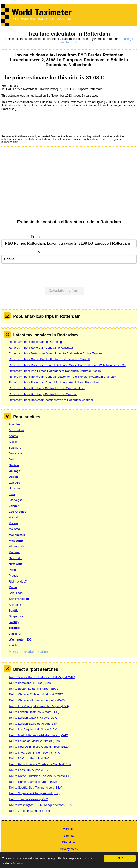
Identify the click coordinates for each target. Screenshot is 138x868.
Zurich (13, 645)
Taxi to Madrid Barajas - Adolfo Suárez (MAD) (38, 735)
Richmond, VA (18, 581)
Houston (14, 488)
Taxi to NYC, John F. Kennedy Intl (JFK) (35, 753)
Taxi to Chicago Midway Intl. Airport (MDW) (37, 700)
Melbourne (16, 541)
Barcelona (15, 453)
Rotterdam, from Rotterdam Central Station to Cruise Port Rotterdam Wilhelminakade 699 (67, 365)
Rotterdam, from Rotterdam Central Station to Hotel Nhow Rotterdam (54, 382)
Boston (14, 465)
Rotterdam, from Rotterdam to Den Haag (35, 342)
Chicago (14, 471)
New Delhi (15, 558)
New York (15, 564)
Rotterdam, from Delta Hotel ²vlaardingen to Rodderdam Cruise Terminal (56, 353)
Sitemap (69, 836)
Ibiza (12, 494)
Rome (13, 587)
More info (19, 863)
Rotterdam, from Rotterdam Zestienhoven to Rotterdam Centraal (51, 400)
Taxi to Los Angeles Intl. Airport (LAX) (33, 729)
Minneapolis (17, 546)
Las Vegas (16, 500)
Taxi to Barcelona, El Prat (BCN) (30, 683)
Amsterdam (16, 430)
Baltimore (15, 448)
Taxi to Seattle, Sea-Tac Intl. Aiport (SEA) (36, 787)
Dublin (13, 477)
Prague (13, 575)
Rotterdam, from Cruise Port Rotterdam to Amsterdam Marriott (49, 359)
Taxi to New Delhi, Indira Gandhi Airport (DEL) (39, 747)
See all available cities (29, 652)
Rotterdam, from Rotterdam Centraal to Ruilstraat (41, 348)
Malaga (14, 523)
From (35, 237)
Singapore (16, 616)
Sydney (14, 622)
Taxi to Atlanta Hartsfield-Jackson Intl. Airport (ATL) (42, 677)
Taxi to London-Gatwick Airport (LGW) (33, 718)
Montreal (14, 552)
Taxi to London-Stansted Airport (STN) (34, 724)
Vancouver (16, 634)
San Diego (16, 593)
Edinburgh (15, 483)
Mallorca (14, 529)
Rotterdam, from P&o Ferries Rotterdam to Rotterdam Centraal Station (55, 371)
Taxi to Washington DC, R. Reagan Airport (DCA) (41, 805)
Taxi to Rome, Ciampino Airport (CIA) (33, 782)
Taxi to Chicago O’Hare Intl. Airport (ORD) (36, 694)
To (38, 252)
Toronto (14, 628)
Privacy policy (69, 849)
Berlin (13, 459)
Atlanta (13, 436)
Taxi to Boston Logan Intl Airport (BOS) (34, 689)
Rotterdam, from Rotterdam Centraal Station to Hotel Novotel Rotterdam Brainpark (62, 377)
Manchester (17, 535)
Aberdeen (15, 424)
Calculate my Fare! (64, 291)
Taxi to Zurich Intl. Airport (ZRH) (29, 811)
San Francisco (19, 599)
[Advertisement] (69, 185)
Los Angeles (17, 512)
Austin (13, 442)
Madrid (13, 517)
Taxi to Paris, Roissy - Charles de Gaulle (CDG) (40, 764)
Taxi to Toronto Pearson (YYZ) (28, 799)
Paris (12, 570)
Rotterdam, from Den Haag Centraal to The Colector (43, 394)
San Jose (15, 605)
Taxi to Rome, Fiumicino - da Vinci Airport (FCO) (40, 776)
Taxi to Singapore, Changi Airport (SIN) (34, 793)
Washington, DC (20, 640)
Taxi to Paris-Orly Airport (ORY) (29, 770)
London (14, 506)
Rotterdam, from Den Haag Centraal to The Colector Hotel (47, 388)
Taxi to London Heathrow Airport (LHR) (34, 712)
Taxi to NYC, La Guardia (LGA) (29, 758)
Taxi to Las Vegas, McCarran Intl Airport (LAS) (39, 706)
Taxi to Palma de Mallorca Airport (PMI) (34, 741)
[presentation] (36, 123)
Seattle (14, 611)
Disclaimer (69, 842)
